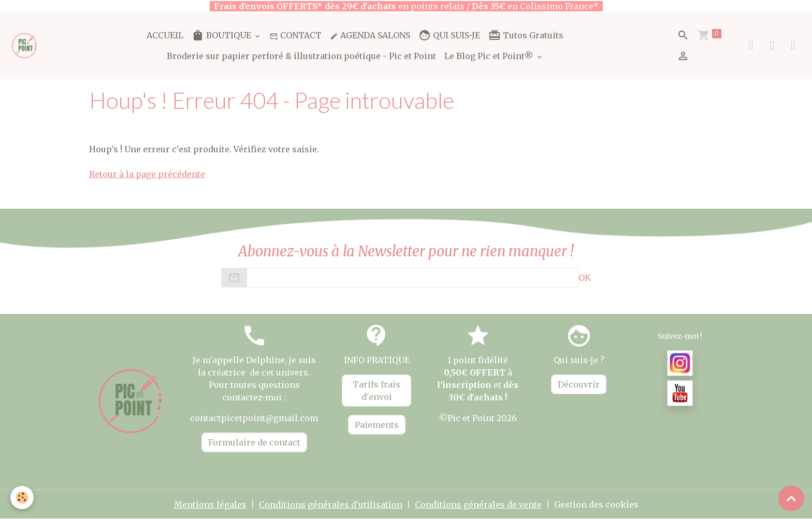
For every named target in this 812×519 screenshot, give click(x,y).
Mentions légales (210, 504)
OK (585, 278)
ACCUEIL (165, 35)
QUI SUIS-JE (449, 35)
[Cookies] (22, 498)
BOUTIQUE (222, 35)
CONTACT (296, 35)
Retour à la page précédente (147, 174)
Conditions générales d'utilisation (331, 504)
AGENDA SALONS (370, 35)
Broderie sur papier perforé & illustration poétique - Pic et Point (301, 56)
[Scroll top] (791, 498)
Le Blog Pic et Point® (490, 56)
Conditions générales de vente (478, 504)
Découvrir (579, 384)
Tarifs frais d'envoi (376, 391)
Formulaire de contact (254, 442)
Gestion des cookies (596, 504)
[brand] (25, 46)
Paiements (377, 425)
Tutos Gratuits (526, 35)
